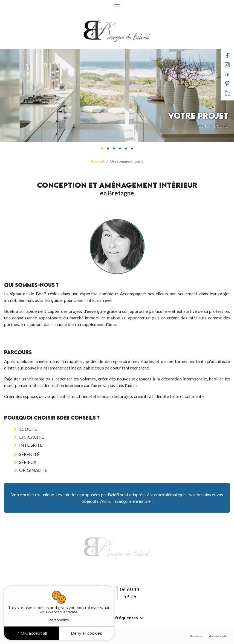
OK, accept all (32, 633)
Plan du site (196, 636)
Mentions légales (218, 636)
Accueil (97, 161)
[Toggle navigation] (117, 7)
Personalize (59, 620)
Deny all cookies (86, 633)
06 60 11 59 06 (130, 593)
